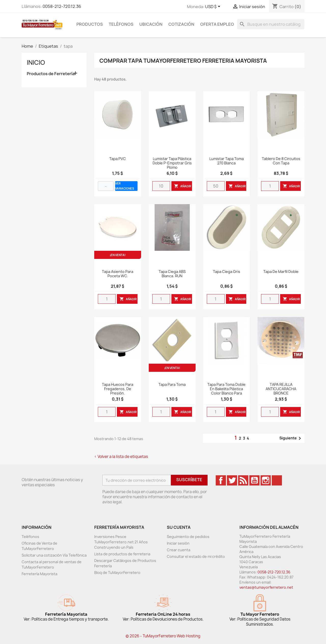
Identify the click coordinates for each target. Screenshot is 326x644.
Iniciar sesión (178, 543)
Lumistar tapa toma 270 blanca (227, 161)
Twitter (232, 480)
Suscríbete (189, 480)
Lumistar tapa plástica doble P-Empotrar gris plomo (172, 163)
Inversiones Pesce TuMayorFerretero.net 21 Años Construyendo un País (121, 542)
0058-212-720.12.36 (62, 6)
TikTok (277, 480)
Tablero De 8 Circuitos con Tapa (281, 161)
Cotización (181, 24)
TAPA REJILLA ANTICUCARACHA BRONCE (281, 389)
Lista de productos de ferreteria (122, 554)
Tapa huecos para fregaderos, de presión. (118, 389)
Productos (90, 24)
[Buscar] (271, 24)
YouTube (254, 480)
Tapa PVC (118, 159)
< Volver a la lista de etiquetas (121, 457)
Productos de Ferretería (51, 74)
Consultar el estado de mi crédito (196, 556)
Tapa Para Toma (172, 385)
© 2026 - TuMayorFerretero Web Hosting (163, 636)
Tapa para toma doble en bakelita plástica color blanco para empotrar (226, 391)
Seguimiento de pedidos (188, 537)
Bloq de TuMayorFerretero (117, 573)
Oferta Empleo (217, 24)
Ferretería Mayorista (39, 574)
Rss (243, 480)
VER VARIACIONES (125, 186)
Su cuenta (179, 527)
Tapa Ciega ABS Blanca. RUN (172, 274)
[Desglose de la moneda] (214, 7)
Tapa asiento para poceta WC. (118, 274)
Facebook (221, 480)
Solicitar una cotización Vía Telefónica (54, 555)
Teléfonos (121, 24)
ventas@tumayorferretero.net (266, 587)
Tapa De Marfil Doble (281, 272)
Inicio (36, 62)
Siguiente (291, 438)
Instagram (266, 480)
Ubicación (151, 24)
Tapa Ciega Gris (227, 272)
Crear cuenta (179, 550)
